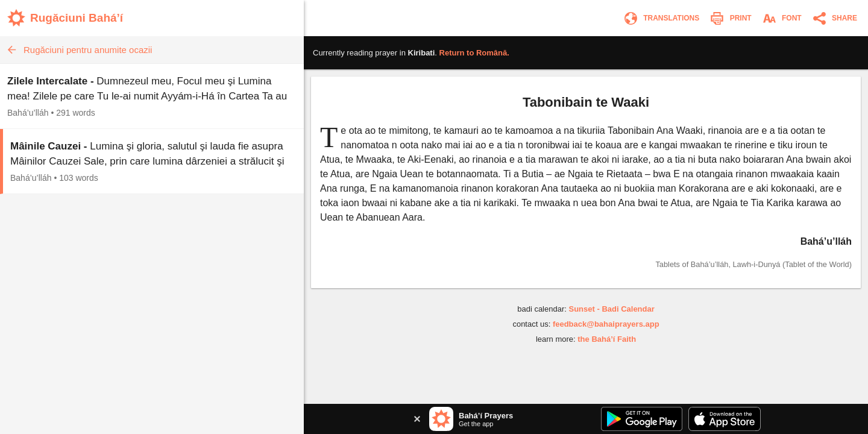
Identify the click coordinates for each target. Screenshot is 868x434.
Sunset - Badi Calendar (611, 309)
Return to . (474, 53)
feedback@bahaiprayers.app (606, 324)
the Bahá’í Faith (607, 339)
